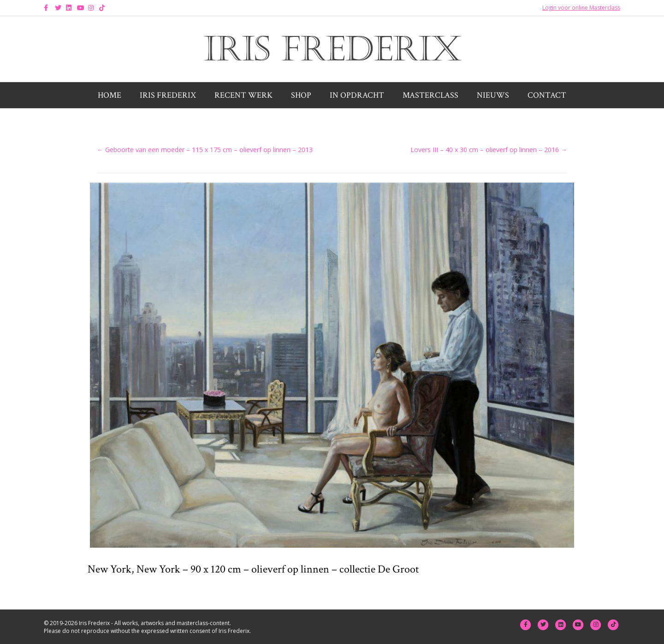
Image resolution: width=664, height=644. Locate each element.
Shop (301, 95)
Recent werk (243, 95)
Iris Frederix (168, 95)
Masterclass (430, 95)
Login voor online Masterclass (581, 8)
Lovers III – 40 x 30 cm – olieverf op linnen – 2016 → (489, 150)
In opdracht (357, 95)
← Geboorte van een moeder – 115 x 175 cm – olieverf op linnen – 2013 (205, 150)
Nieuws (493, 95)
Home (110, 95)
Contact (547, 95)
